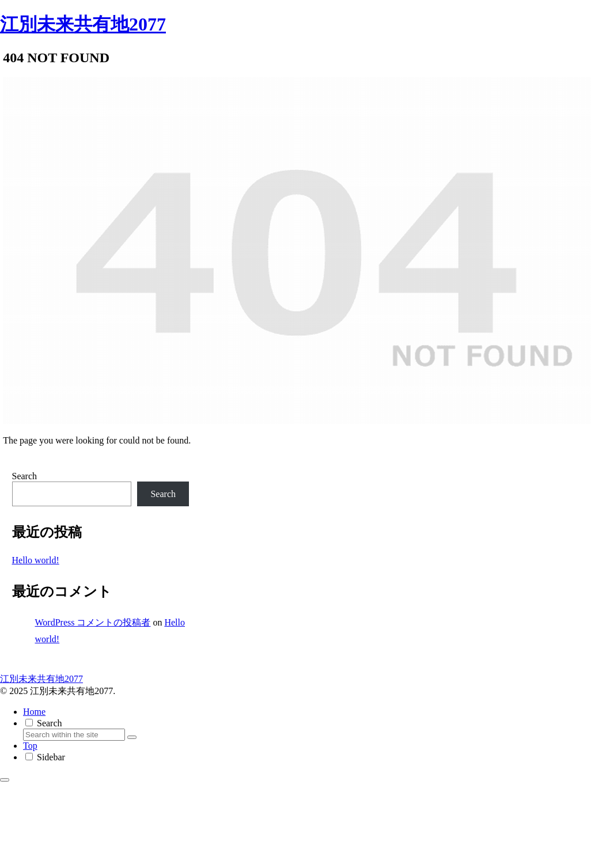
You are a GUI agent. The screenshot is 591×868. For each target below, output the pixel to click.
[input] (74, 735)
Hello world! (36, 560)
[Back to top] (5, 780)
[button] (132, 737)
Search (25, 476)
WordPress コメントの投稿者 (93, 622)
